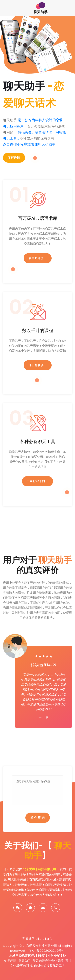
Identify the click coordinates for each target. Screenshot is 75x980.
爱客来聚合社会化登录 (48, 961)
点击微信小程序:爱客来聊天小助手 (29, 144)
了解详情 (14, 158)
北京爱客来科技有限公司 (39, 869)
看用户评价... (38, 258)
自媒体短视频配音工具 (49, 966)
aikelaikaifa (44, 939)
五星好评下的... (37, 481)
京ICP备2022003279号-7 (47, 951)
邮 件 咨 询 (38, 818)
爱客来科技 (25, 966)
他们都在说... (38, 365)
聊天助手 (25, 961)
